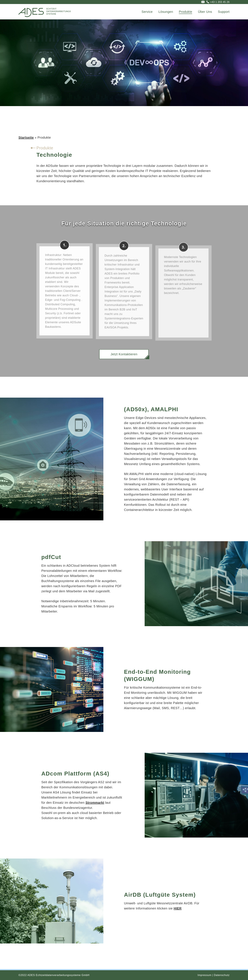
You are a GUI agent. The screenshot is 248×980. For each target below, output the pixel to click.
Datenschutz (222, 975)
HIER (178, 908)
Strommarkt (95, 803)
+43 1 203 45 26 (220, 2)
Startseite (26, 138)
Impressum (204, 975)
